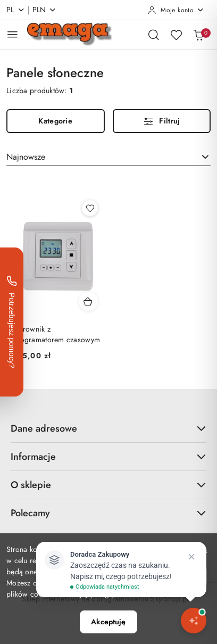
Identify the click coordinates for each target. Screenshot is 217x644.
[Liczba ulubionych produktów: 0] (176, 35)
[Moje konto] (176, 10)
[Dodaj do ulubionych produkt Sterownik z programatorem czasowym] (90, 208)
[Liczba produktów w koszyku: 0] (198, 35)
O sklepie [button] (108, 485)
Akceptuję (108, 622)
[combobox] (108, 157)
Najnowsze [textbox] (26, 157)
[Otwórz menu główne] (12, 34)
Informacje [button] (108, 457)
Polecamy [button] (108, 513)
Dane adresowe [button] (108, 428)
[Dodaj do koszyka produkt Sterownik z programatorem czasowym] (88, 301)
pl (16, 10)
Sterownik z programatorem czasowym (56, 334)
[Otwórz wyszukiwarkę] (154, 35)
